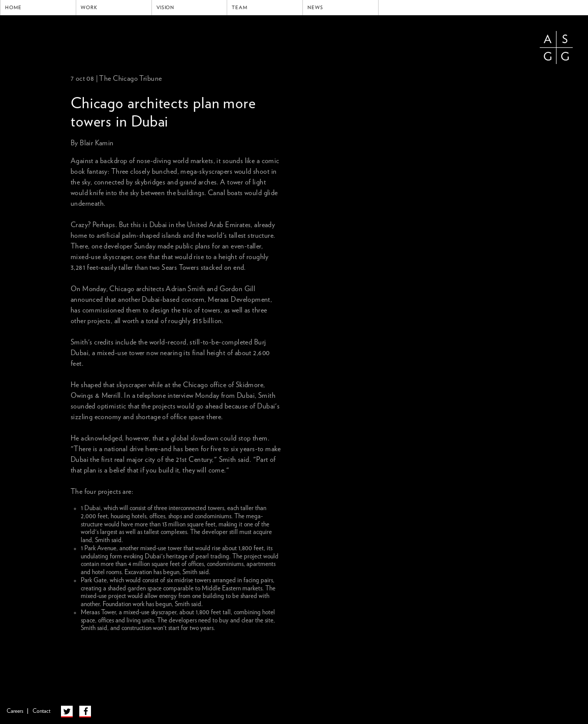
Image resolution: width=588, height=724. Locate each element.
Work (89, 8)
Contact (41, 711)
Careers (15, 711)
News (315, 8)
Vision (166, 8)
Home (13, 8)
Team (240, 8)
